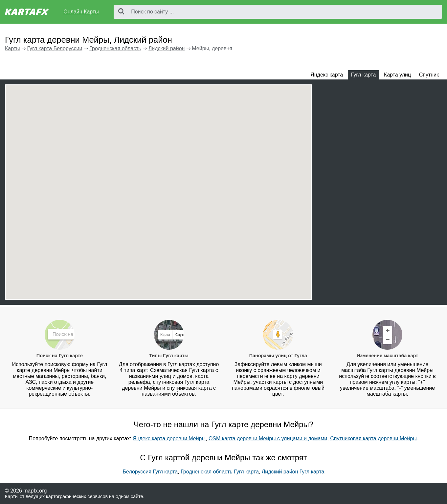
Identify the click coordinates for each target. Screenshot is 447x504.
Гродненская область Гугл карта (220, 472)
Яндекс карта (327, 75)
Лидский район (167, 48)
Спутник (429, 75)
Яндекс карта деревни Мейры (169, 438)
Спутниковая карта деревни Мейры (373, 438)
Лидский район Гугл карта (293, 472)
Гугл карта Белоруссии (55, 48)
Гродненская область (115, 48)
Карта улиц (397, 75)
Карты (12, 48)
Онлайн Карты (81, 12)
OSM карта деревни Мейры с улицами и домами (268, 438)
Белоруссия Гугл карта (150, 472)
